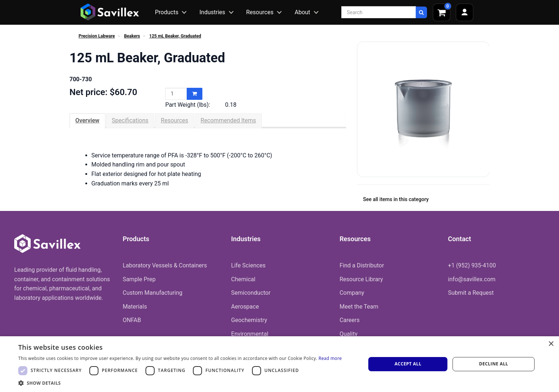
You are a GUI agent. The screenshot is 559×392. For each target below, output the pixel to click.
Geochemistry (249, 320)
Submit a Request (471, 293)
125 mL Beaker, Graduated (175, 36)
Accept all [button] (408, 364)
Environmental (250, 334)
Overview (88, 120)
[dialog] (279, 364)
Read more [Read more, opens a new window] (330, 358)
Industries (212, 12)
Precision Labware (97, 36)
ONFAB (132, 320)
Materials (135, 307)
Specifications (130, 120)
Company (352, 293)
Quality (348, 334)
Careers (350, 320)
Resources (260, 12)
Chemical (243, 279)
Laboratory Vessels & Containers (165, 265)
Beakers (132, 36)
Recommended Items (228, 120)
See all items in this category (396, 199)
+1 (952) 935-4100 (472, 265)
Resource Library (361, 279)
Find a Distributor (362, 265)
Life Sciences (249, 265)
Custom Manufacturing (152, 293)
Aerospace (245, 307)
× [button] (551, 344)
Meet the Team (359, 307)
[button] (180, 383)
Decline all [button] (494, 364)
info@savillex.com (472, 279)
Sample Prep (139, 279)
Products (167, 12)
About (302, 12)
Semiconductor (251, 293)
